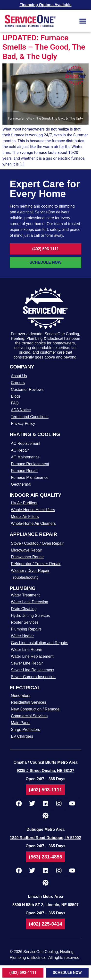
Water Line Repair (26, 650)
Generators (21, 696)
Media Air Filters (25, 517)
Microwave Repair (26, 550)
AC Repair (20, 450)
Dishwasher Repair (27, 557)
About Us (19, 376)
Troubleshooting (25, 577)
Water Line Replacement (32, 656)
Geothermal (21, 484)
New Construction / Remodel (36, 709)
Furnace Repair (24, 471)
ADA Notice (21, 410)
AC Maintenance (25, 457)
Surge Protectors (25, 730)
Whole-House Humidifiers (33, 510)
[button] (83, 21)
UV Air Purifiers (24, 503)
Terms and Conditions (30, 417)
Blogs (16, 396)
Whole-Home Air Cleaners (33, 523)
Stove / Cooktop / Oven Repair (37, 543)
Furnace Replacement (30, 464)
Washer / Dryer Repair (30, 571)
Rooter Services (25, 622)
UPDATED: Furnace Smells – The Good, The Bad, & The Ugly (44, 47)
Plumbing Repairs (26, 629)
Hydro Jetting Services (30, 616)
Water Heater (22, 636)
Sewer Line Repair (27, 663)
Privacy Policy (23, 424)
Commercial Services (29, 716)
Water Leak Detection (29, 602)
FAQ (15, 403)
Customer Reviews (27, 389)
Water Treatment (25, 595)
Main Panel (21, 723)
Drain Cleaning (24, 609)
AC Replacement (26, 443)
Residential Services (29, 702)
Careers (18, 383)
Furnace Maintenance (30, 477)
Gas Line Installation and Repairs (40, 643)
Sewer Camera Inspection (33, 677)
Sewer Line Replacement (33, 670)
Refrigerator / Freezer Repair (36, 564)
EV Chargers (22, 736)
